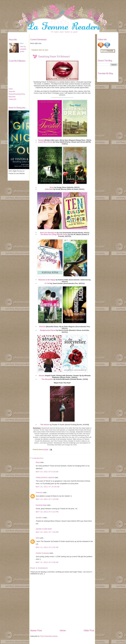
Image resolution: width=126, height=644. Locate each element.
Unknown (39, 493)
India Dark (49, 189)
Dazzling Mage (41, 505)
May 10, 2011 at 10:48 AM (48, 487)
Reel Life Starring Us (48, 233)
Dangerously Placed (48, 330)
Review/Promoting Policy (17, 94)
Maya (38, 462)
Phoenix (42, 327)
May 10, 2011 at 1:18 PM (47, 499)
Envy (52, 187)
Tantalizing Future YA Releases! (54, 56)
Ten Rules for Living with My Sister (54, 234)
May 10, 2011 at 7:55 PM (47, 532)
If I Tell (47, 283)
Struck (41, 376)
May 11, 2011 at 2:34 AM (47, 547)
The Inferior (45, 425)
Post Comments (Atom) (49, 636)
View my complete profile (23, 49)
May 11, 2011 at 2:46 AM (47, 562)
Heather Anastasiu (43, 553)
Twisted (41, 140)
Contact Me (12, 99)
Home (11, 89)
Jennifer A (39, 518)
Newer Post (36, 631)
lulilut (38, 538)
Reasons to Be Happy (47, 280)
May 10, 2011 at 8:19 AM (47, 472)
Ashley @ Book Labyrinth (45, 477)
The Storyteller (47, 379)
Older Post (89, 631)
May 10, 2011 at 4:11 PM (47, 512)
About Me (12, 91)
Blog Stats (12, 97)
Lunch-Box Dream (45, 142)
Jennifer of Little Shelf (44, 529)
